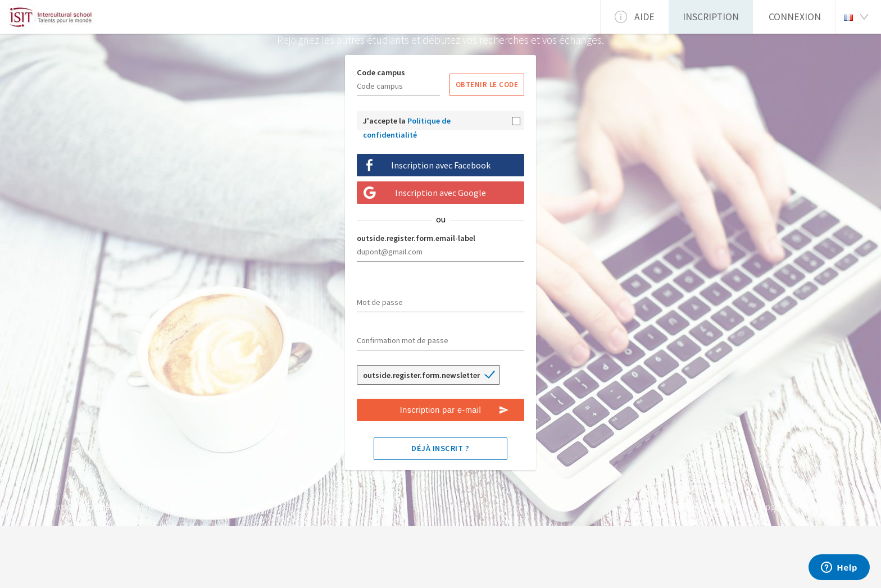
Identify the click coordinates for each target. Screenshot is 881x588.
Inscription (711, 17)
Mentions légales (819, 507)
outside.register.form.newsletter (421, 375)
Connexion (795, 17)
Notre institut (55, 507)
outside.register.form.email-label (416, 238)
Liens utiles (184, 507)
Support (771, 507)
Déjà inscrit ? (440, 448)
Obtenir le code (487, 84)
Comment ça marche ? (121, 507)
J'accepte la (407, 123)
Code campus (381, 72)
